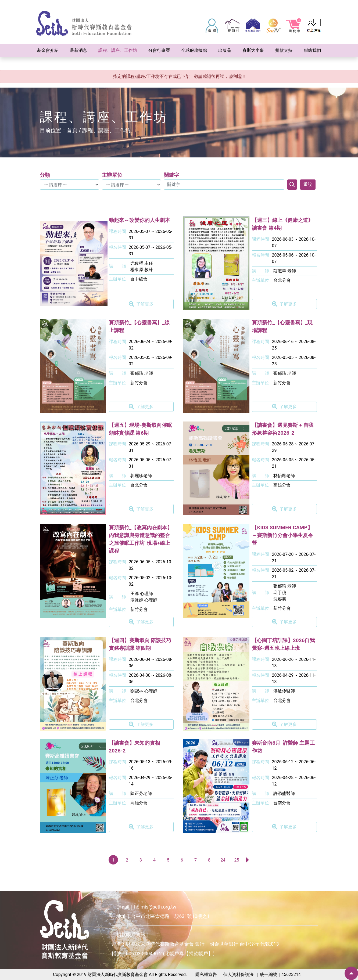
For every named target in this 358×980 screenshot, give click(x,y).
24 (223, 860)
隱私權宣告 (206, 974)
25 (237, 860)
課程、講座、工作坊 (106, 130)
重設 (308, 184)
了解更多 (141, 304)
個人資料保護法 (238, 974)
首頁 (72, 130)
